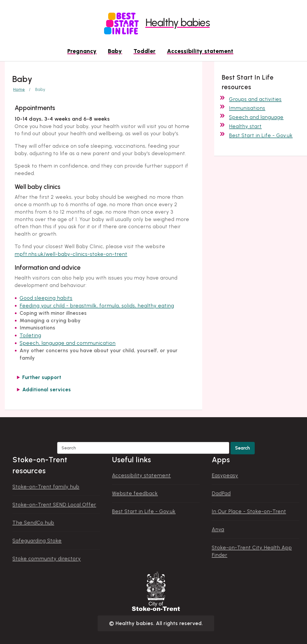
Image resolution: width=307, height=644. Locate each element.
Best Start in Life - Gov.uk (261, 135)
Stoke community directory (47, 559)
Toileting (30, 335)
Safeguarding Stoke (37, 541)
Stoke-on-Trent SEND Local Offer (54, 505)
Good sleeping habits (46, 298)
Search (242, 448)
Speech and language (256, 117)
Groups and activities (255, 99)
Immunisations (247, 108)
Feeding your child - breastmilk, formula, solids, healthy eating (97, 306)
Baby (115, 51)
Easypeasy (225, 475)
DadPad (221, 493)
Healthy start (245, 126)
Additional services (47, 389)
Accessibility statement (200, 51)
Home (19, 89)
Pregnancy (82, 51)
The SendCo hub (33, 523)
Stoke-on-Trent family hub (46, 487)
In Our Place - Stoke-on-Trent (249, 511)
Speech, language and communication (68, 343)
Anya (218, 529)
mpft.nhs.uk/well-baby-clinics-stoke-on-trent (71, 254)
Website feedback (135, 493)
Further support (42, 377)
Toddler (145, 51)
